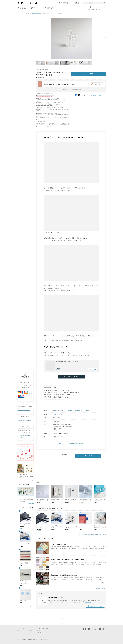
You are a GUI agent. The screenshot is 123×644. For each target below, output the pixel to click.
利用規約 (24, 640)
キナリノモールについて (42, 628)
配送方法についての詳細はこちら (25, 420)
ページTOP (63, 619)
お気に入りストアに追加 (96, 606)
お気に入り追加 (97, 95)
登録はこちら (31, 503)
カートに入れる (89, 74)
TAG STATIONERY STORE (35, 14)
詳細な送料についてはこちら (24, 410)
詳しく (93, 369)
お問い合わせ (40, 633)
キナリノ (19, 631)
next (104, 38)
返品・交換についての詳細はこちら (25, 436)
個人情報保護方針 (32, 640)
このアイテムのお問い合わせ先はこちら (73, 444)
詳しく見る (31, 480)
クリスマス (57, 418)
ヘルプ (38, 631)
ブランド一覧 (30, 628)
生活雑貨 (56, 411)
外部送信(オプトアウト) (43, 640)
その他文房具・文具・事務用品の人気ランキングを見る (94, 534)
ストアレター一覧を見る (101, 588)
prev (38, 38)
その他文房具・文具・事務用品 (81, 411)
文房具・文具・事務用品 (66, 411)
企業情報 (19, 640)
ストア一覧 (26, 14)
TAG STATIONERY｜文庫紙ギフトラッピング (69, 362)
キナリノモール (20, 14)
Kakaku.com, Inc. (103, 641)
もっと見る (29, 606)
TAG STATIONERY (59, 414)
